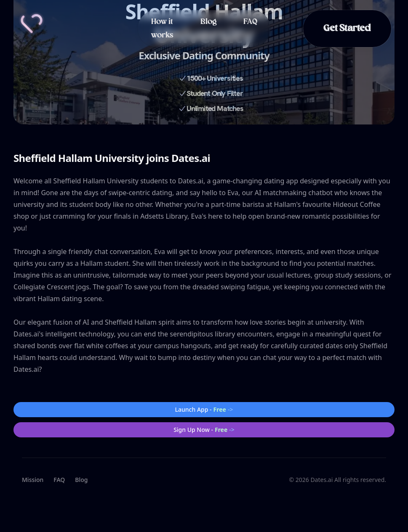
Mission (33, 480)
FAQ (250, 22)
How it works (162, 29)
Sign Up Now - (204, 430)
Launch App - (204, 410)
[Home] (32, 24)
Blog (208, 22)
